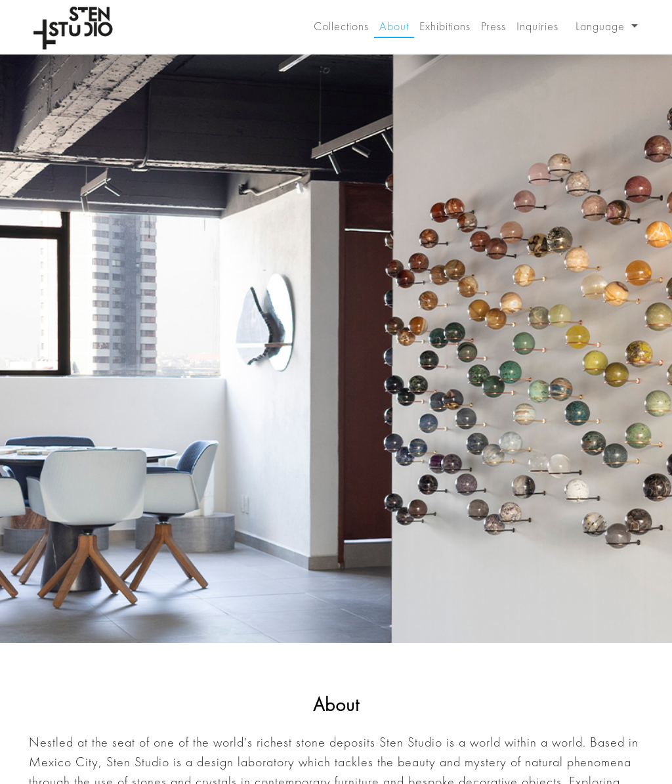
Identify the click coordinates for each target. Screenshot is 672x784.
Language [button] (602, 26)
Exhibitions (445, 26)
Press (493, 26)
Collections (341, 26)
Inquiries (537, 26)
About (394, 26)
